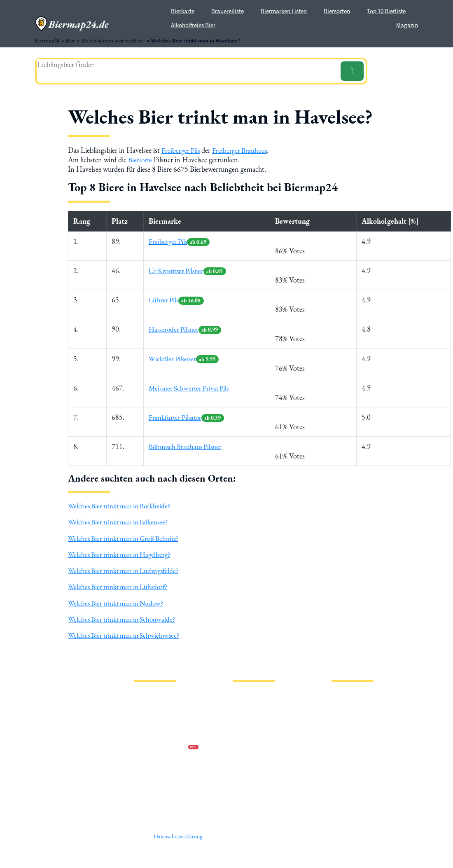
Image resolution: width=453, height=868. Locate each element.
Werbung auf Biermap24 (161, 748)
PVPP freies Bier (250, 748)
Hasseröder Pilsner (185, 329)
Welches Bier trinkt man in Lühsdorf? (121, 586)
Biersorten (337, 11)
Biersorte (141, 160)
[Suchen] (352, 71)
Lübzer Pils (176, 300)
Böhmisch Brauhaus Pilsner (186, 446)
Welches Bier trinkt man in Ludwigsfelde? (127, 570)
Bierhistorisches (250, 761)
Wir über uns (148, 734)
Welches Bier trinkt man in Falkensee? (121, 522)
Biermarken (246, 721)
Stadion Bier (246, 734)
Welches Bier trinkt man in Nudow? (119, 602)
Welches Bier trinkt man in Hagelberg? (123, 554)
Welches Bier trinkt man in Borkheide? (122, 506)
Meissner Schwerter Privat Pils (190, 387)
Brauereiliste (228, 11)
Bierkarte (183, 11)
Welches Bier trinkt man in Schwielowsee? (127, 635)
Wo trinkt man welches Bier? (264, 774)
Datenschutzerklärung (159, 721)
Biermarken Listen (284, 11)
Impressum (146, 708)
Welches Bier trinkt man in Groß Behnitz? (127, 538)
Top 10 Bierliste (386, 11)
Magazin (407, 25)
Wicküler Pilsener (183, 358)
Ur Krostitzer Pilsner (188, 270)
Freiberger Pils (181, 150)
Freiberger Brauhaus (242, 150)
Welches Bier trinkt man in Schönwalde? (125, 619)
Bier (237, 695)
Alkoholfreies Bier (193, 25)
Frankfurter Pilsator (187, 417)
